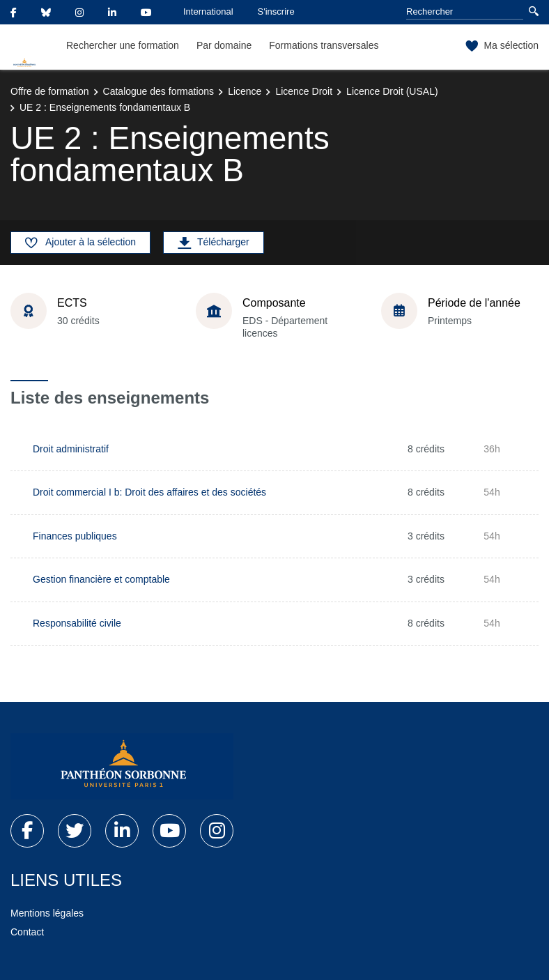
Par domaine (224, 45)
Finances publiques (75, 536)
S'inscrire (276, 12)
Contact (27, 932)
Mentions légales (47, 913)
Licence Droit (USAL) (392, 91)
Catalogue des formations (159, 91)
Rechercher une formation (123, 45)
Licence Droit (304, 91)
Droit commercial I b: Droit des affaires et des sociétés (149, 492)
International (208, 12)
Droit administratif (71, 449)
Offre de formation (50, 91)
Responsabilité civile (77, 623)
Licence (245, 91)
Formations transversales (324, 45)
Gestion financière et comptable (101, 579)
